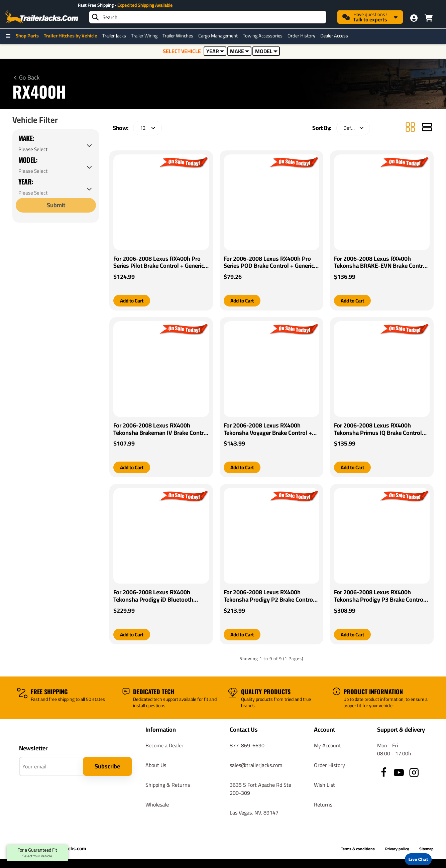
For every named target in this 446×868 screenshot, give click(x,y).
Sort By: (322, 128)
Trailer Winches (178, 36)
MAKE (240, 51)
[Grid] (410, 128)
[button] (133, 301)
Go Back (29, 78)
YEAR (215, 51)
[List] (427, 128)
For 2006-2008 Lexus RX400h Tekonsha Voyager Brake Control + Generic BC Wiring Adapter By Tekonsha (268, 429)
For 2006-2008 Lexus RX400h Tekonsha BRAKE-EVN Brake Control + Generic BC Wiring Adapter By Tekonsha (381, 262)
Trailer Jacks (114, 36)
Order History (301, 36)
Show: (120, 128)
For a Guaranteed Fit (37, 853)
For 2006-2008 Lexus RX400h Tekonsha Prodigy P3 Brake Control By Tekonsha (379, 597)
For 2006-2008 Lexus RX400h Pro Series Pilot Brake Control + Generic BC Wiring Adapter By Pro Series (159, 262)
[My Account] (414, 18)
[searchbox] (208, 17)
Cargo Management (218, 36)
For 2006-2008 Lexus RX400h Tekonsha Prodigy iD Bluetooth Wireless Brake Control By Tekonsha (160, 597)
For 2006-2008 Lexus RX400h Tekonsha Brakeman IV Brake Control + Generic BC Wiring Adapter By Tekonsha (161, 429)
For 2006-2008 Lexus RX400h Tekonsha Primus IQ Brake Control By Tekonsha (378, 429)
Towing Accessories (263, 36)
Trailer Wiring (144, 36)
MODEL (266, 51)
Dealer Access (334, 36)
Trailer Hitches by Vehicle (71, 36)
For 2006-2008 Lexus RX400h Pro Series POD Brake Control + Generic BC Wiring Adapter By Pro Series (269, 262)
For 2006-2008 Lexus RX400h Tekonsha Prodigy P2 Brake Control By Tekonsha (269, 597)
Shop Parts (27, 36)
